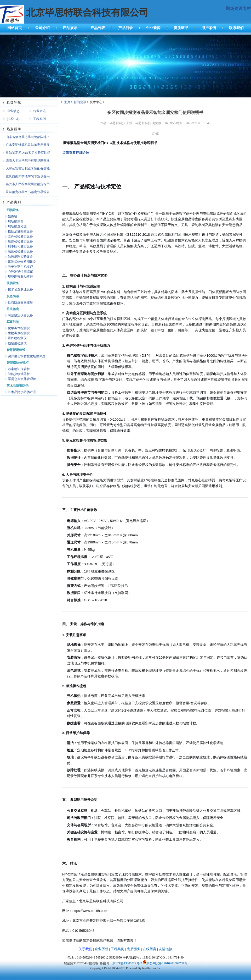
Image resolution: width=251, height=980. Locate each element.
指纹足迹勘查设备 (20, 232)
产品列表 (98, 28)
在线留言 (150, 949)
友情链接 (166, 949)
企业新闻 (153, 28)
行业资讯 (39, 111)
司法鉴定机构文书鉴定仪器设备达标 (25, 193)
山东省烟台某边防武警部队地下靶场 (25, 138)
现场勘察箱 (16, 221)
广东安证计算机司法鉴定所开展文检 (25, 146)
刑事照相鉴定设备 (20, 246)
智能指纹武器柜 (19, 374)
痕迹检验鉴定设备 (20, 241)
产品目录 (125, 28)
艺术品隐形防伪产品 (22, 392)
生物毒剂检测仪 (19, 333)
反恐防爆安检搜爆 (20, 302)
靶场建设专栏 (238, 9)
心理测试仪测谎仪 (20, 272)
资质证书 (181, 28)
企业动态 (13, 111)
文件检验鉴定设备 (20, 236)
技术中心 (13, 119)
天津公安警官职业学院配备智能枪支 (25, 169)
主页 (67, 102)
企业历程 (101, 949)
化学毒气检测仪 (19, 328)
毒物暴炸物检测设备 (22, 262)
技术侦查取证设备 (20, 289)
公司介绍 (42, 28)
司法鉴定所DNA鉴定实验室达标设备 (25, 154)
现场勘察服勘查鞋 (20, 277)
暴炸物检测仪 (17, 338)
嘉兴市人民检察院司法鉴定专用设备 (25, 185)
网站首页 (15, 28)
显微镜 (13, 216)
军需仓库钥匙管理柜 (22, 379)
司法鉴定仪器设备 (20, 315)
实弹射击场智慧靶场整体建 (27, 356)
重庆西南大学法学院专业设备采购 (25, 177)
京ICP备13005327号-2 (127, 963)
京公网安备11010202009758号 (167, 963)
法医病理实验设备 (20, 257)
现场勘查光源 (17, 226)
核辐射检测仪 (17, 343)
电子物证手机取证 (20, 267)
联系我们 (236, 28)
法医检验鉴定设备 (20, 251)
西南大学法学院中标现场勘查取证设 (25, 162)
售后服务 (134, 949)
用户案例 (209, 28)
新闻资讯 (80, 102)
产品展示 (70, 28)
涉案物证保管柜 (19, 369)
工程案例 (39, 119)
